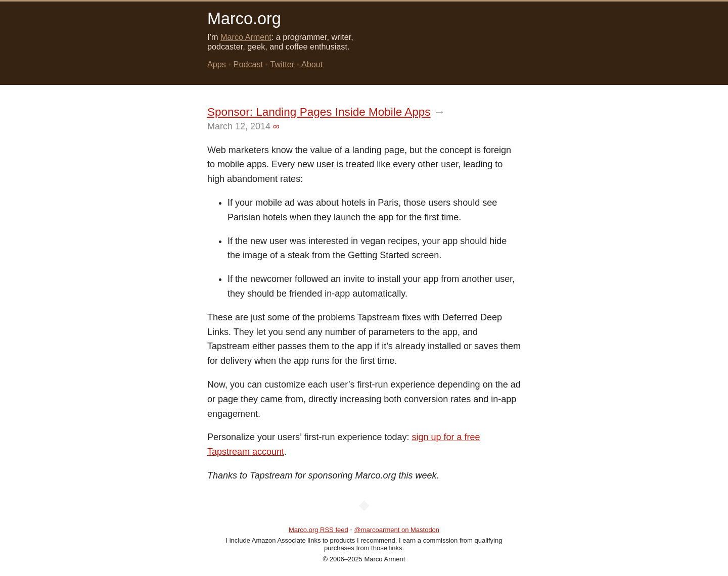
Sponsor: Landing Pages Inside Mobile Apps (319, 112)
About (312, 64)
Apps (217, 64)
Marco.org (244, 19)
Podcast (248, 64)
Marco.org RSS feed (318, 530)
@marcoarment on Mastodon (397, 530)
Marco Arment (246, 37)
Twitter (282, 64)
